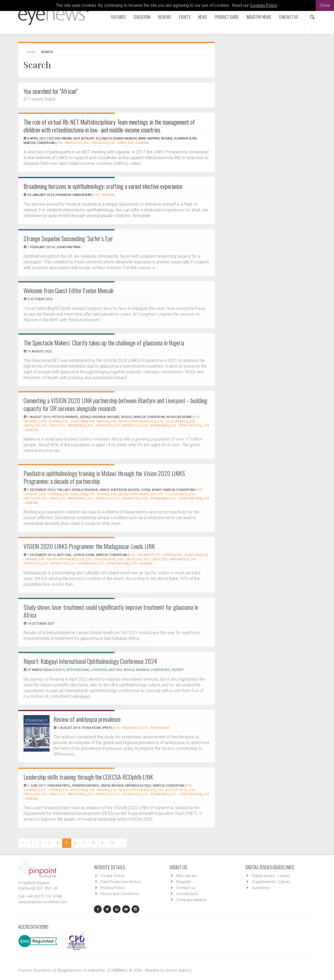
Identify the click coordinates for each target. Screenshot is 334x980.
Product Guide (227, 17)
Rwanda (142, 670)
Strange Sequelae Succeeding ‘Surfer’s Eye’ (68, 238)
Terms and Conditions (120, 894)
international (78, 670)
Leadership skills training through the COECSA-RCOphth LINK (88, 777)
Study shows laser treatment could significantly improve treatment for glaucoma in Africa (111, 611)
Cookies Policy (264, 5)
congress (99, 670)
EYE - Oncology (96, 143)
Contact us (289, 17)
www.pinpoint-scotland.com (43, 902)
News (203, 17)
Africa (129, 670)
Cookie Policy (112, 876)
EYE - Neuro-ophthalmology (134, 421)
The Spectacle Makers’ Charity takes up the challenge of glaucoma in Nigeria (104, 343)
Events (185, 17)
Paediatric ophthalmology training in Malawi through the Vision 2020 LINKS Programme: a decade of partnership (104, 477)
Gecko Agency (179, 970)
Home (31, 52)
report (178, 670)
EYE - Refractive (128, 426)
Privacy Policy (112, 888)
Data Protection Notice (121, 882)
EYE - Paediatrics (73, 426)
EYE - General (139, 143)
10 (112, 843)
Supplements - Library (271, 882)
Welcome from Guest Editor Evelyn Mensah (68, 290)
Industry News (259, 17)
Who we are (187, 876)
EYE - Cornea (51, 421)
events (59, 670)
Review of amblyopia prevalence (87, 719)
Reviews (165, 17)
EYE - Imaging (99, 421)
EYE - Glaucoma (75, 421)
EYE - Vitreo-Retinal (187, 426)
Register (184, 882)
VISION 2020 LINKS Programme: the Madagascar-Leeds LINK (89, 546)
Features (118, 17)
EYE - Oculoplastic (173, 421)
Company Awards (192, 900)
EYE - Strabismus (156, 426)
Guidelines (261, 888)
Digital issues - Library (271, 876)
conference (160, 670)
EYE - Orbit (118, 143)
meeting (115, 670)
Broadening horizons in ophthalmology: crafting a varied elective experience (103, 186)
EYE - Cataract (141, 555)
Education (142, 17)
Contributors (187, 894)
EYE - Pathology (70, 143)
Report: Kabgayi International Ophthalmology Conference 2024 (90, 661)
